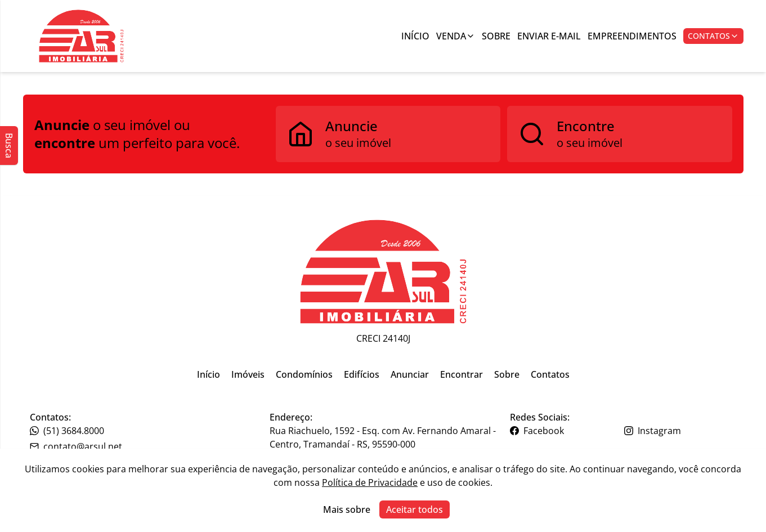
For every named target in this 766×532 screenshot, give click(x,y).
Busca (9, 146)
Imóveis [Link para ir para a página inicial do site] (248, 374)
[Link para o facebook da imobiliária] (566, 431)
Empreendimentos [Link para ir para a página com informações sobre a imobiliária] (632, 36)
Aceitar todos (415, 509)
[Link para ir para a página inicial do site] (383, 272)
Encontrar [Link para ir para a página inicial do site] (462, 374)
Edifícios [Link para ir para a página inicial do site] (362, 374)
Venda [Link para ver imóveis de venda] (456, 36)
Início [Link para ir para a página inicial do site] (209, 374)
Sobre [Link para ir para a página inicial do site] (507, 374)
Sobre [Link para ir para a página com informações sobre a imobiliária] (496, 36)
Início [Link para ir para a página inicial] (415, 36)
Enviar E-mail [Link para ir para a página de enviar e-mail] (549, 36)
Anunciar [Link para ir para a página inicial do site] (410, 374)
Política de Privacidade (370, 482)
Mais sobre (347, 509)
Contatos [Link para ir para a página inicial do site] (550, 374)
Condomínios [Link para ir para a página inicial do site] (304, 374)
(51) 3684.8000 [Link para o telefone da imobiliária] (67, 431)
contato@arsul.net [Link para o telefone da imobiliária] (76, 446)
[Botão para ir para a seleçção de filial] (82, 36)
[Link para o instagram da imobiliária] (680, 431)
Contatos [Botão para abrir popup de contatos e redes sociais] (713, 36)
